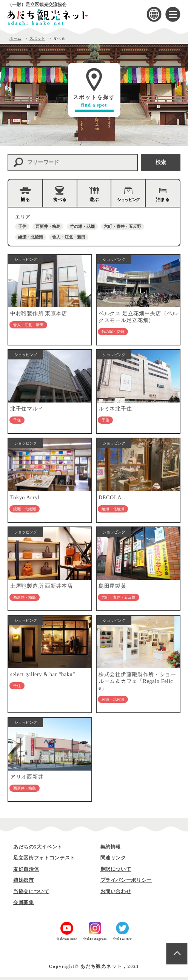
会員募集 (24, 905)
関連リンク (113, 860)
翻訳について (116, 872)
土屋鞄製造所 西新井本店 (42, 588)
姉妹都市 (24, 883)
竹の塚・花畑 (82, 226)
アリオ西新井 (27, 780)
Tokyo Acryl (25, 499)
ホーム (15, 38)
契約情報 (111, 849)
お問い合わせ (116, 894)
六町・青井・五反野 (123, 226)
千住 (22, 226)
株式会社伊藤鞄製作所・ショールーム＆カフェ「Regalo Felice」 (137, 684)
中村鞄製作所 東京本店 (39, 314)
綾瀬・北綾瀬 (31, 237)
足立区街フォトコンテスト (44, 860)
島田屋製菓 (112, 588)
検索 (161, 162)
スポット (37, 38)
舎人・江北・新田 (69, 237)
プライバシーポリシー (126, 883)
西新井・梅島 (48, 226)
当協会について (31, 894)
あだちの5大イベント (38, 849)
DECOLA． (113, 499)
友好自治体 (26, 872)
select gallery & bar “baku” (43, 677)
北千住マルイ (27, 410)
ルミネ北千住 (115, 410)
